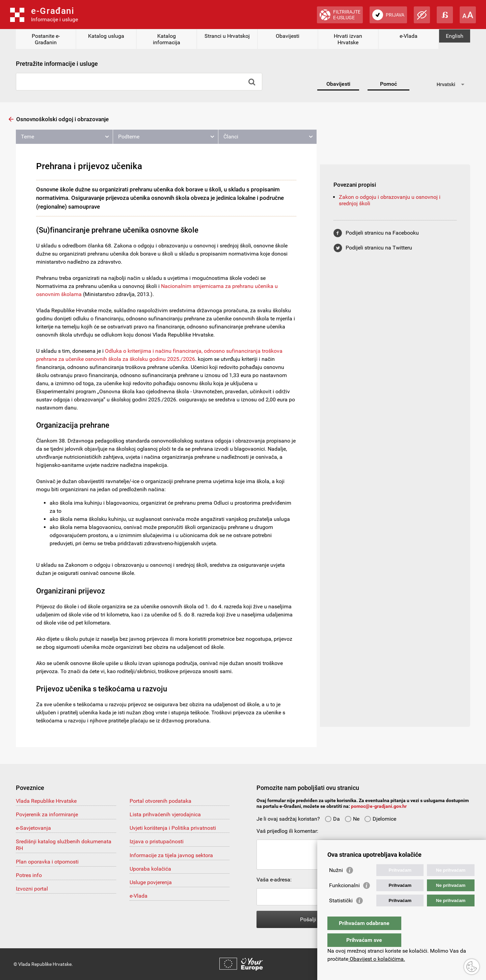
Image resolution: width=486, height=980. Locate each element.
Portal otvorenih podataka (160, 801)
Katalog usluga (106, 36)
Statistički (341, 914)
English (455, 36)
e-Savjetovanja (33, 828)
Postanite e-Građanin (46, 39)
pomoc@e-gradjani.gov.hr (379, 806)
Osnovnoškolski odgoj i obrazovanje (62, 119)
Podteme (129, 137)
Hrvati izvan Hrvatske (348, 39)
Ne (352, 819)
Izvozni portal (32, 889)
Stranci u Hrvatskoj (227, 36)
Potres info (29, 875)
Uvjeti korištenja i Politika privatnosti (173, 828)
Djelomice (380, 819)
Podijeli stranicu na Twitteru (379, 248)
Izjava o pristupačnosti (157, 841)
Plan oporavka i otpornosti (47, 862)
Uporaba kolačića (150, 869)
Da (332, 819)
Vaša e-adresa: (274, 880)
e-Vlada (409, 36)
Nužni (336, 884)
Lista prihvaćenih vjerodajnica (165, 814)
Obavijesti (288, 36)
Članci (231, 137)
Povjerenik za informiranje (47, 814)
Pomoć (388, 84)
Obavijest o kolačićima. (377, 959)
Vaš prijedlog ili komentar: (287, 831)
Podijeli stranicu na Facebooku (382, 233)
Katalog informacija (167, 39)
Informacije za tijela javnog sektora (171, 855)
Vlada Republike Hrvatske (46, 801)
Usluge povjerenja (151, 882)
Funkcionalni (344, 899)
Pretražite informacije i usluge (57, 64)
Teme (28, 137)
